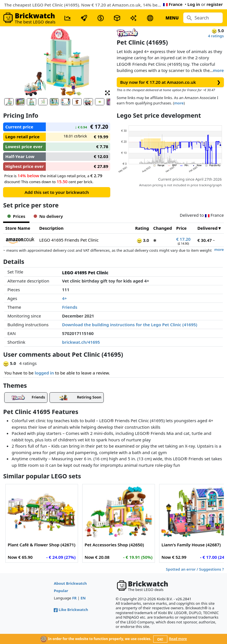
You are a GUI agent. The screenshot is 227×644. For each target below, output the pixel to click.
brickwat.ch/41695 (81, 342)
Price (181, 228)
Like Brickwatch (71, 610)
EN (83, 598)
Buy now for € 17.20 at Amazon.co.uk (170, 82)
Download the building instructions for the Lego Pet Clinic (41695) (130, 325)
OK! (160, 639)
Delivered (207, 228)
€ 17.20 (183, 239)
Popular (61, 591)
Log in (194, 4)
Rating (142, 228)
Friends (70, 307)
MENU (172, 18)
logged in (44, 373)
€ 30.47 (205, 240)
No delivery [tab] (48, 216)
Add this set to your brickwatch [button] (57, 192)
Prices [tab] (16, 216)
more (218, 70)
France (173, 4)
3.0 (143, 240)
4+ (65, 298)
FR (74, 598)
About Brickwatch (70, 583)
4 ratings (216, 36)
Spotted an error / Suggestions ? (195, 569)
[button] (107, 92)
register (215, 4)
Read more (178, 639)
